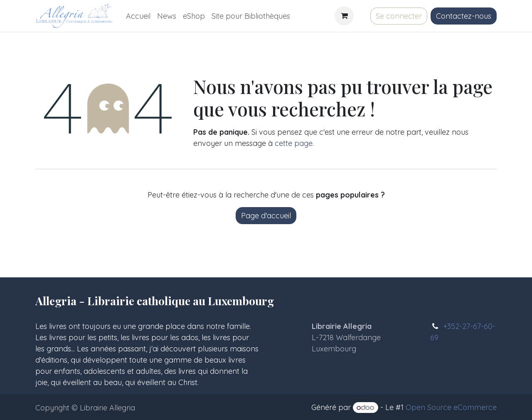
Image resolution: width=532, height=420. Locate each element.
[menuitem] (138, 16)
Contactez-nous (464, 16)
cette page (294, 143)
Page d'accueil (266, 216)
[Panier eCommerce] (344, 16)
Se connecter (399, 16)
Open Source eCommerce (451, 407)
